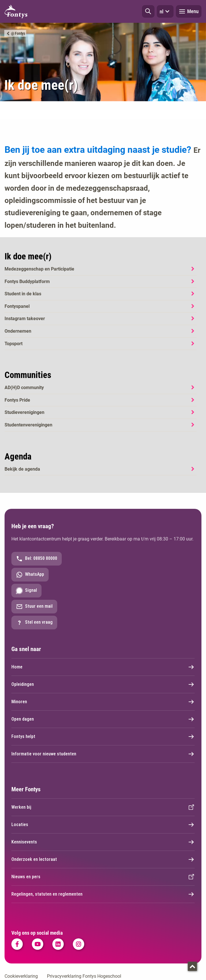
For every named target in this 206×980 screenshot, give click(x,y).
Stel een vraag (34, 623)
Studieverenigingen (24, 412)
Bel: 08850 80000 (37, 559)
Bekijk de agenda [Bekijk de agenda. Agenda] (22, 469)
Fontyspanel (17, 306)
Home (103, 667)
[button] (148, 11)
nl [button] (165, 11)
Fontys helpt (103, 737)
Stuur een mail (34, 607)
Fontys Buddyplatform (27, 281)
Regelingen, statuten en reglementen (103, 894)
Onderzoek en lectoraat (103, 859)
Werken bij (103, 807)
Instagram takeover (25, 319)
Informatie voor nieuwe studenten (103, 754)
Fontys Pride (17, 400)
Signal (26, 591)
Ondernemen (18, 331)
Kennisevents (103, 842)
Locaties (103, 825)
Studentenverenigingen (28, 425)
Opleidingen (103, 684)
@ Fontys (18, 33)
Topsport (14, 344)
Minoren (103, 702)
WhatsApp (30, 575)
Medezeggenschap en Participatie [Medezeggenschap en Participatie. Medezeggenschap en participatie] (39, 269)
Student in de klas (23, 294)
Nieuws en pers (103, 877)
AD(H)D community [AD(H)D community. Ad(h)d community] (24, 388)
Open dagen (103, 719)
